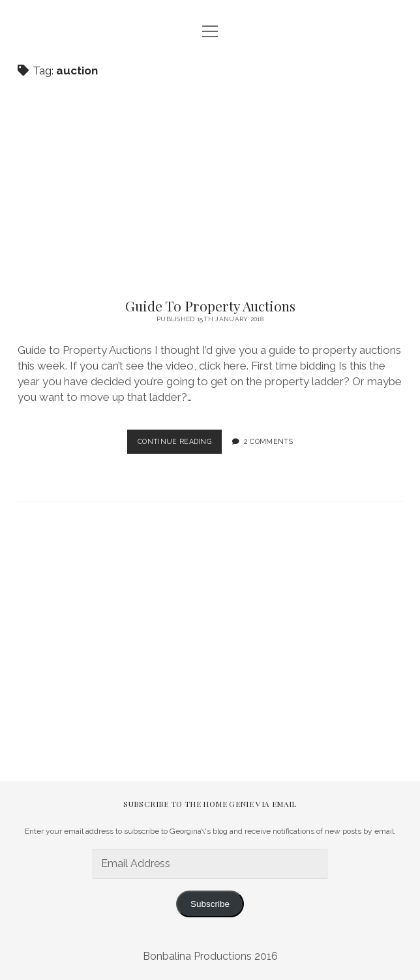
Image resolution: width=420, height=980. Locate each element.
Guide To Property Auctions (210, 306)
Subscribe (210, 904)
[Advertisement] (219, 609)
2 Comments (268, 441)
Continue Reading (180, 444)
